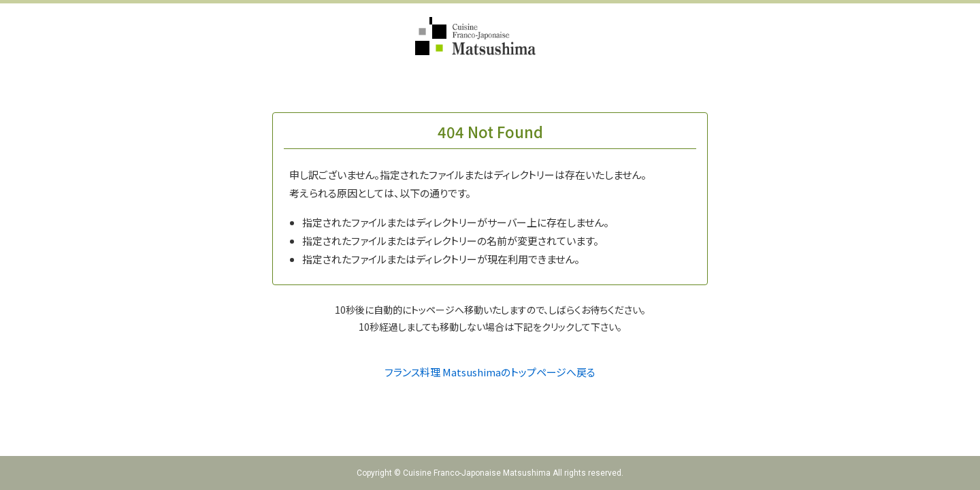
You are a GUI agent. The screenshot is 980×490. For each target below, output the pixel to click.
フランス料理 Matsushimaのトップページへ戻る (490, 372)
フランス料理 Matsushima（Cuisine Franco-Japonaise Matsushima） (490, 36)
